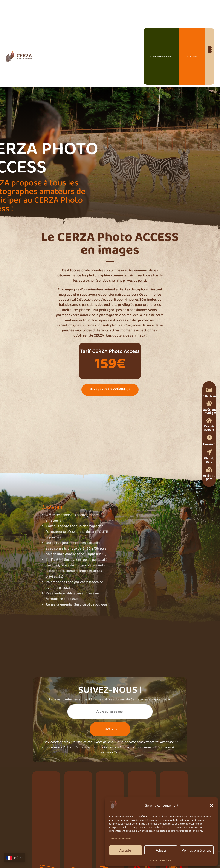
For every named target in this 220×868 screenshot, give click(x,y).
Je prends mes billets (67, 495)
